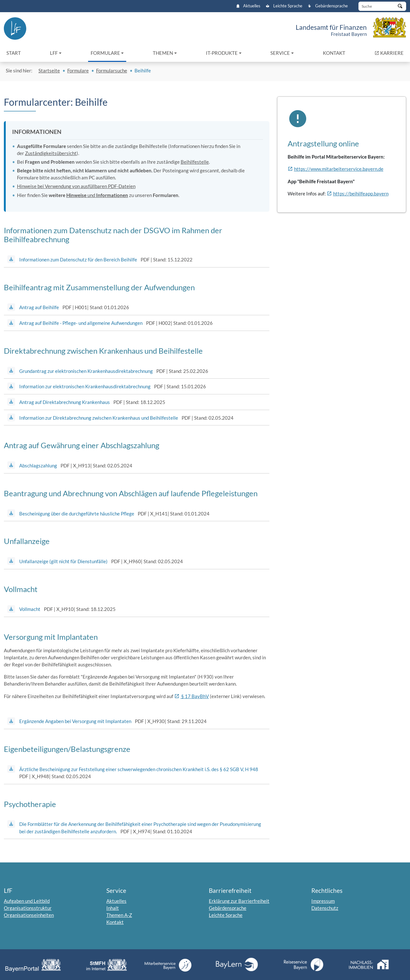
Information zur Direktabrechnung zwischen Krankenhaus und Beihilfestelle (99, 418)
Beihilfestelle (195, 162)
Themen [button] (163, 53)
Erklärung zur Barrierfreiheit (239, 901)
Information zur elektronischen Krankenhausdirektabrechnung (85, 386)
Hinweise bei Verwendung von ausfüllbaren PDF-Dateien (76, 186)
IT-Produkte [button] (222, 53)
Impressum (323, 901)
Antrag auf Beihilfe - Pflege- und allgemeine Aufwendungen (81, 323)
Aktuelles (248, 6)
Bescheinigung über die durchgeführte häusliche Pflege (77, 514)
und (97, 195)
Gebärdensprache (328, 6)
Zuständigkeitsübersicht (51, 153)
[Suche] (382, 6)
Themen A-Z (119, 915)
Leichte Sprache (284, 6)
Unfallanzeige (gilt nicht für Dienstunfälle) (63, 561)
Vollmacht (30, 609)
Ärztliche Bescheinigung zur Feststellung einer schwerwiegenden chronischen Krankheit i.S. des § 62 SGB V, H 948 (139, 769)
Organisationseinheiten (29, 915)
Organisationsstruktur (28, 908)
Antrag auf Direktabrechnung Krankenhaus (65, 402)
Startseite (49, 70)
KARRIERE (390, 52)
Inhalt (113, 908)
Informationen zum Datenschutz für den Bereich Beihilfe (78, 259)
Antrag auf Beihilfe (39, 307)
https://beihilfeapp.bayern (361, 194)
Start (14, 53)
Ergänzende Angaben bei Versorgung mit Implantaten (75, 721)
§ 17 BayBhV (195, 696)
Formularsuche (112, 70)
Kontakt (334, 53)
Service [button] (280, 53)
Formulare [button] (105, 53)
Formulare (78, 70)
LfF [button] (54, 53)
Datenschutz (325, 908)
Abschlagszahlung (38, 465)
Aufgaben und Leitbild (27, 901)
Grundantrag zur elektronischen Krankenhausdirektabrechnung (86, 371)
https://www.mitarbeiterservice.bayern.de (339, 169)
